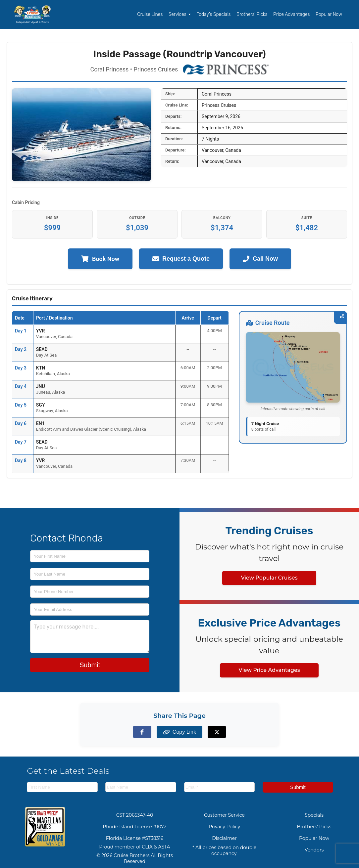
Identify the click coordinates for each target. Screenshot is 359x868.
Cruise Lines (150, 14)
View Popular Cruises (269, 578)
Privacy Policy (224, 827)
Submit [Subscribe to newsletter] (298, 787)
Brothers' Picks (252, 14)
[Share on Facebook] (142, 732)
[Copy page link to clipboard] (179, 732)
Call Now (260, 259)
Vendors (314, 850)
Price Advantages (291, 14)
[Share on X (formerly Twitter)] (217, 732)
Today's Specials (214, 14)
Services (180, 14)
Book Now (100, 259)
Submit (90, 665)
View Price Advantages (269, 670)
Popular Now (329, 14)
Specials (314, 815)
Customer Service (224, 815)
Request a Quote (181, 259)
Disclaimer (224, 838)
